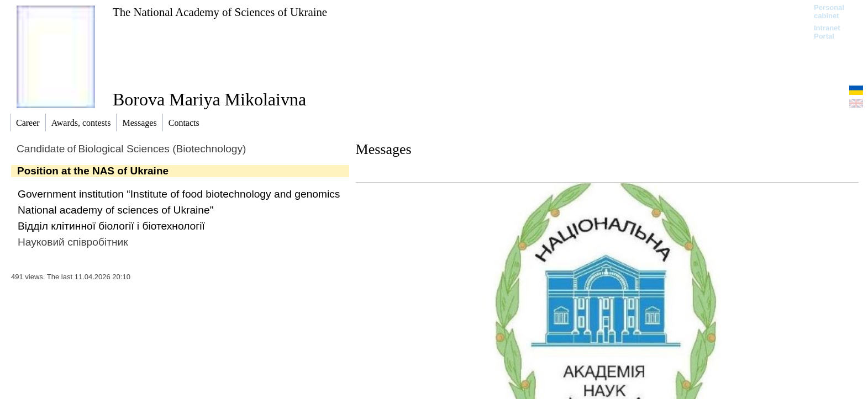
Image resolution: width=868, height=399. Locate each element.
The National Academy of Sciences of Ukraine (220, 12)
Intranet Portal (827, 32)
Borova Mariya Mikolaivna (209, 99)
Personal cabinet (829, 12)
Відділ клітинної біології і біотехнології (111, 226)
